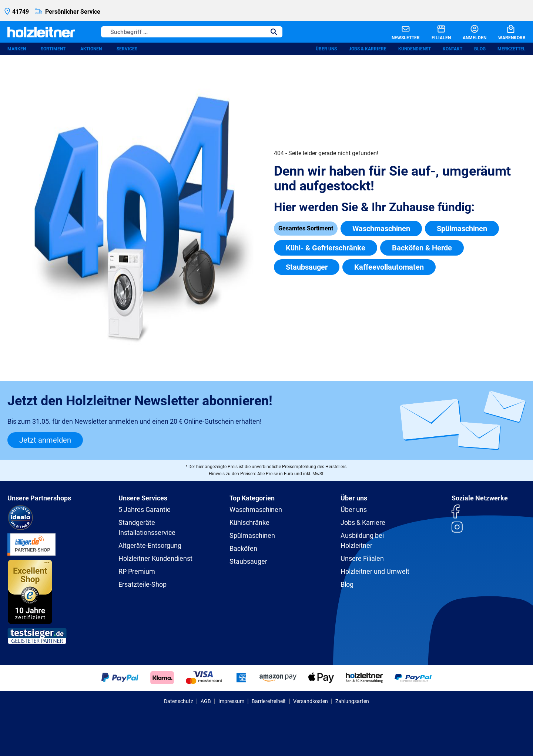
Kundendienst (415, 49)
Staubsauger (307, 267)
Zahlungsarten (352, 701)
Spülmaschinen (462, 229)
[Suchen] (274, 32)
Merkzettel (512, 49)
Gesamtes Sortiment (306, 228)
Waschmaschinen (381, 229)
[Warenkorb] (506, 32)
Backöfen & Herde (422, 248)
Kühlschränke (249, 522)
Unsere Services (143, 498)
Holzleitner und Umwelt (375, 571)
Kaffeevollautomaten (389, 267)
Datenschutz (179, 701)
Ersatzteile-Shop (143, 584)
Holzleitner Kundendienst (155, 558)
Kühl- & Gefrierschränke (326, 248)
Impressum (231, 701)
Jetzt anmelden (45, 440)
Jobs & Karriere (368, 49)
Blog (480, 49)
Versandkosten (311, 701)
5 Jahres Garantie (145, 509)
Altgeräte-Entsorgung (150, 545)
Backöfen (243, 548)
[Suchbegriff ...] (183, 32)
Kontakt (452, 49)
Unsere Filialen (362, 558)
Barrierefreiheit (269, 701)
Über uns (326, 49)
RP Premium (137, 571)
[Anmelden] (469, 32)
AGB (206, 701)
